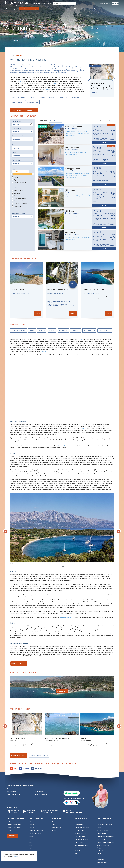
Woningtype (16, 160)
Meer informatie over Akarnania (23, 110)
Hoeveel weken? (17, 136)
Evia (31, 845)
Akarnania (19, 55)
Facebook (26, 768)
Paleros (54, 83)
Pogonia (47, 89)
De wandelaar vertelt (81, 848)
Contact (100, 822)
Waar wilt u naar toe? (19, 145)
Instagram (38, 768)
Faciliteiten (15, 188)
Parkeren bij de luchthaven (105, 842)
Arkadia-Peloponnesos (36, 833)
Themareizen (59, 9)
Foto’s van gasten (17, 102)
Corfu (31, 839)
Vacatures (98, 9)
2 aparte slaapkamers (20, 201)
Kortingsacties (46, 9)
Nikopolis (60, 446)
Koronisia (67, 446)
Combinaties (76, 97)
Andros (32, 828)
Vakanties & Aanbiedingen (29, 9)
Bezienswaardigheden (19, 97)
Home (12, 55)
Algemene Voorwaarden (105, 825)
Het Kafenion (79, 851)
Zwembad (17, 193)
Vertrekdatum (16, 121)
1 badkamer (17, 206)
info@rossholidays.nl (41, 794)
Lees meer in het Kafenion (38, 755)
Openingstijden (102, 863)
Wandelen (42, 97)
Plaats (14, 152)
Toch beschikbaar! (80, 836)
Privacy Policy (102, 833)
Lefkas (19, 81)
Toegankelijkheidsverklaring (106, 836)
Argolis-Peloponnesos (36, 830)
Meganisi (43, 351)
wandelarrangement (66, 617)
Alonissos (32, 825)
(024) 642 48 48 (105, 3)
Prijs (13, 169)
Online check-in (102, 851)
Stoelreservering (103, 854)
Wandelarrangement (20, 182)
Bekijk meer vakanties (18, 755)
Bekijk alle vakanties (17, 663)
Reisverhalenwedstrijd (82, 845)
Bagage (100, 848)
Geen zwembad (19, 190)
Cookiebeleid (101, 839)
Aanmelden (11, 836)
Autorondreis (63, 97)
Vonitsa (82, 428)
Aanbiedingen (18, 177)
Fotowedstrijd (79, 842)
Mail (15, 768)
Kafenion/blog (73, 9)
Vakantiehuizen (57, 828)
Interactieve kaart (32, 102)
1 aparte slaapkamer (20, 198)
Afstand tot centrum (18, 213)
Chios (31, 836)
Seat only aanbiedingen (82, 839)
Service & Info (86, 9)
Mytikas (82, 424)
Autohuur (78, 822)
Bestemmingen (11, 9)
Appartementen (57, 822)
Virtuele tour (61, 691)
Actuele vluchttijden (104, 845)
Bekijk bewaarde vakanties (42, 3)
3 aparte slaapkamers (20, 204)
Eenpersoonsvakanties (82, 828)
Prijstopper (17, 180)
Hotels (54, 830)
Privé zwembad (18, 196)
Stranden (52, 97)
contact (115, 3)
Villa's (54, 825)
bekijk (16, 857)
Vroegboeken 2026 (81, 833)
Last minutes (79, 857)
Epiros (31, 842)
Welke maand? (17, 128)
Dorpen (32, 97)
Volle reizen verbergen (107, 121)
